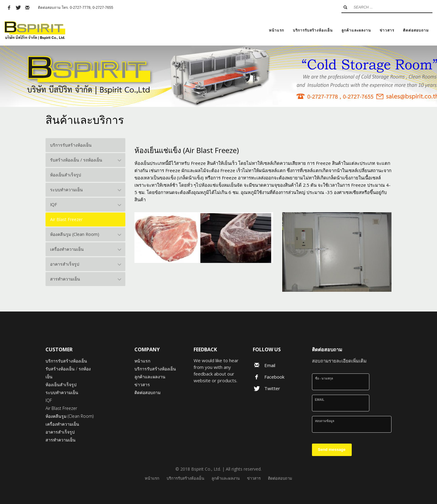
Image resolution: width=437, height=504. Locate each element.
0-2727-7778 (80, 8)
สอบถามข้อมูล (325, 421)
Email (320, 400)
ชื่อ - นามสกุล (324, 378)
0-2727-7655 (103, 8)
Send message (332, 450)
